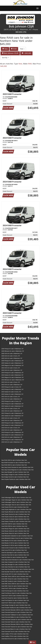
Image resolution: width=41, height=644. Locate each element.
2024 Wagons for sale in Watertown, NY (13, 377)
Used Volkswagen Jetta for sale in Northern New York (16, 502)
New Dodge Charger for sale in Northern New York (15, 475)
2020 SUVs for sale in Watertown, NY (12, 420)
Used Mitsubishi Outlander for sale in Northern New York (17, 536)
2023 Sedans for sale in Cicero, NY (11, 392)
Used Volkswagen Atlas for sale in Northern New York (16, 498)
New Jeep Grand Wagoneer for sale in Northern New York (17, 470)
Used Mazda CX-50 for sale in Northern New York (15, 543)
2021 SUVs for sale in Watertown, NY (12, 411)
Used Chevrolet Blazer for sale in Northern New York (16, 629)
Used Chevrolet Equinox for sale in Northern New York (17, 612)
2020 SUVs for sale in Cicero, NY (11, 418)
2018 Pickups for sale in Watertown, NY (12, 440)
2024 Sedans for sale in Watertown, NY (12, 375)
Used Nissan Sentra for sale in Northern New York (15, 531)
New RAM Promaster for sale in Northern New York (16, 463)
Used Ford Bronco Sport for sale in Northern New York (17, 593)
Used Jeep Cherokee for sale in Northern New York (16, 567)
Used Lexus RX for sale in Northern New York (14, 550)
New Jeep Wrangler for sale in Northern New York (15, 472)
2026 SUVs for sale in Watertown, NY (12, 353)
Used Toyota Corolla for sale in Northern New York (15, 519)
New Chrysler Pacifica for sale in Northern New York (16, 479)
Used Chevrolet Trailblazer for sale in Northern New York (17, 615)
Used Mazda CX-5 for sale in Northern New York (15, 541)
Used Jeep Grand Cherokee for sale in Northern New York (18, 560)
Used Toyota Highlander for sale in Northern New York (16, 509)
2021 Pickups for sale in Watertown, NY (12, 413)
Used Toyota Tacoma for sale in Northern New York (16, 514)
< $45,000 (26, 53)
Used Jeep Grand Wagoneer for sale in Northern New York (18, 569)
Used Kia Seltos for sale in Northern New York (14, 557)
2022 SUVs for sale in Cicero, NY (11, 397)
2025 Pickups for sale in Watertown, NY (12, 361)
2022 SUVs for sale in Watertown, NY (12, 399)
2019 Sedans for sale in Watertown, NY (12, 435)
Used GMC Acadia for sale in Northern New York (15, 581)
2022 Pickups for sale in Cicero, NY (11, 401)
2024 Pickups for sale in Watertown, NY (12, 373)
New (5, 49)
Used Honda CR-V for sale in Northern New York (15, 574)
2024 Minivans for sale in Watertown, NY (13, 380)
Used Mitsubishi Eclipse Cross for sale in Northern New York (17, 539)
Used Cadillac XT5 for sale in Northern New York (15, 634)
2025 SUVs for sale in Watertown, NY (12, 358)
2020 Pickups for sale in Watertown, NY (12, 423)
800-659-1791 (21, 32)
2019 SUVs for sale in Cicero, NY (11, 428)
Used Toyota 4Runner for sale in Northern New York (16, 512)
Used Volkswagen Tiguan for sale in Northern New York (17, 500)
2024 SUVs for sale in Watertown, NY (12, 370)
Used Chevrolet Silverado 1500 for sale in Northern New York (17, 610)
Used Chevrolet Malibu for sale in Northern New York (16, 617)
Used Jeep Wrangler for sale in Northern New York (15, 565)
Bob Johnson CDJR (10, 53)
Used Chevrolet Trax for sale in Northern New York (15, 632)
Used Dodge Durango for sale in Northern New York (16, 605)
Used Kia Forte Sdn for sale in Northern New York (15, 555)
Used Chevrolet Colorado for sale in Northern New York (17, 620)
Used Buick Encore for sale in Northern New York (15, 639)
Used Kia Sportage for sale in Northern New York (15, 553)
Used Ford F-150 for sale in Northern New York (14, 588)
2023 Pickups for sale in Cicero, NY (11, 387)
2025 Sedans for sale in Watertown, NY (12, 363)
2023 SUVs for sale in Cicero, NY (11, 382)
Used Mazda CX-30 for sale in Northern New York (15, 545)
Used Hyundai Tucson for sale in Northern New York (16, 572)
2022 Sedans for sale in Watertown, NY (12, 406)
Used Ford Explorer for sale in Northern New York (15, 600)
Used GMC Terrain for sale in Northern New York (15, 579)
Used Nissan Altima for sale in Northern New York (15, 533)
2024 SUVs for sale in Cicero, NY (11, 368)
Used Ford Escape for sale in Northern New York (15, 591)
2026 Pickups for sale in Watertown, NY (12, 349)
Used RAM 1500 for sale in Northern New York (14, 524)
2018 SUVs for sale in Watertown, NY (12, 437)
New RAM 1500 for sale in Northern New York (14, 460)
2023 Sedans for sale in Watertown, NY (12, 394)
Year (22, 49)
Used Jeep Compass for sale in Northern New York (16, 562)
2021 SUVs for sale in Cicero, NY (11, 409)
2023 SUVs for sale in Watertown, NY (12, 385)
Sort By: (5, 58)
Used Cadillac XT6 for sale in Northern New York (15, 636)
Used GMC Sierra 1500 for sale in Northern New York (16, 576)
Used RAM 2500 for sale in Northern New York (14, 526)
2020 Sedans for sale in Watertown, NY (12, 425)
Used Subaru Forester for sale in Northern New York (16, 521)
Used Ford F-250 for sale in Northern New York (14, 596)
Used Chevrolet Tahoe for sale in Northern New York (16, 622)
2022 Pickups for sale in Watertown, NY (12, 404)
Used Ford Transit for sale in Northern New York (15, 598)
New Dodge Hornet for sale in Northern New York (15, 477)
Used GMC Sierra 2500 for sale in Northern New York (16, 584)
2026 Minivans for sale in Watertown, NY (13, 351)
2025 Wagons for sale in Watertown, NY (13, 365)
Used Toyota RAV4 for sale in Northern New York (15, 507)
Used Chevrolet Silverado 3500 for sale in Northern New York (17, 625)
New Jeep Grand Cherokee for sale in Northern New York (17, 467)
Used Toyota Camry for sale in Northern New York (15, 517)
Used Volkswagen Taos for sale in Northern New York (16, 505)
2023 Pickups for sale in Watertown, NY (12, 389)
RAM (14, 49)
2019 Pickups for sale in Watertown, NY (12, 432)
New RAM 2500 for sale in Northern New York (14, 465)
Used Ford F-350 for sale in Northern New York (14, 603)
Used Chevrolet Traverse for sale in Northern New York (17, 627)
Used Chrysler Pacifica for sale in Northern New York (16, 608)
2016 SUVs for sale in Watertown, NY (12, 442)
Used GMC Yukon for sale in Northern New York (15, 586)
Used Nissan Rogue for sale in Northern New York (15, 529)
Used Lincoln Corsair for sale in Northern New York (16, 548)
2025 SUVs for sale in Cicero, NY (11, 356)
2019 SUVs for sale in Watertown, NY (12, 430)
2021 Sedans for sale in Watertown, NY (12, 416)
